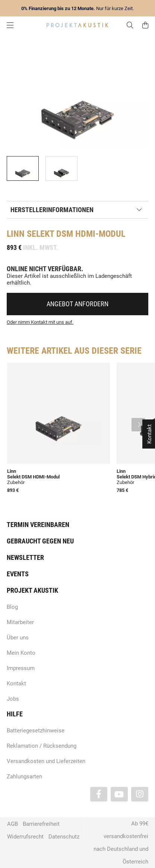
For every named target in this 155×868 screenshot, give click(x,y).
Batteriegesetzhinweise (36, 731)
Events (18, 574)
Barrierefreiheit (41, 824)
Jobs (13, 699)
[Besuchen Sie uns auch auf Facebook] (99, 794)
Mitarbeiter (20, 622)
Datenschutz (64, 837)
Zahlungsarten (24, 776)
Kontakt (16, 683)
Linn (16, 234)
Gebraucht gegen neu (40, 541)
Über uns (18, 638)
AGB (12, 824)
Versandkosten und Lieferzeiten (46, 761)
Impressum (21, 668)
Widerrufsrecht (25, 837)
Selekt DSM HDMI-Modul (33, 477)
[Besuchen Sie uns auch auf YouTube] (119, 794)
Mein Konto (21, 653)
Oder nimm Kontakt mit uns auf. (40, 322)
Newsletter (25, 557)
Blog (12, 607)
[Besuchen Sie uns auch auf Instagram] (140, 794)
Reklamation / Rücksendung (42, 746)
